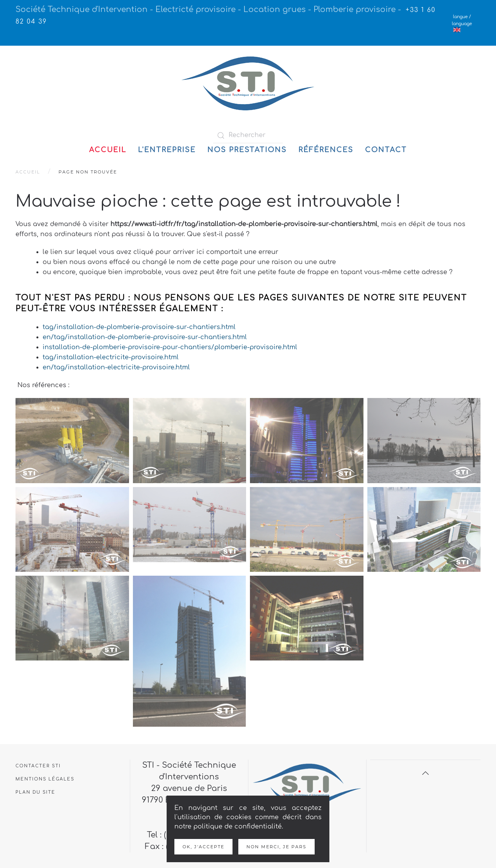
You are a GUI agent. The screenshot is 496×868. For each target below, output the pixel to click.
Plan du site (35, 792)
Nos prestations (247, 150)
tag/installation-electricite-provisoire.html (111, 357)
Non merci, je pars (276, 847)
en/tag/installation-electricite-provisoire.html (116, 367)
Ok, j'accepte (203, 847)
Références (326, 150)
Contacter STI (38, 766)
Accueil (108, 150)
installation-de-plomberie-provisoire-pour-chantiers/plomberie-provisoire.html (170, 347)
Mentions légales (45, 779)
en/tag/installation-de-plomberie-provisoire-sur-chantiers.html (145, 337)
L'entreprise (167, 150)
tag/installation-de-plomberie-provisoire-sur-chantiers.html (139, 327)
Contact (386, 150)
